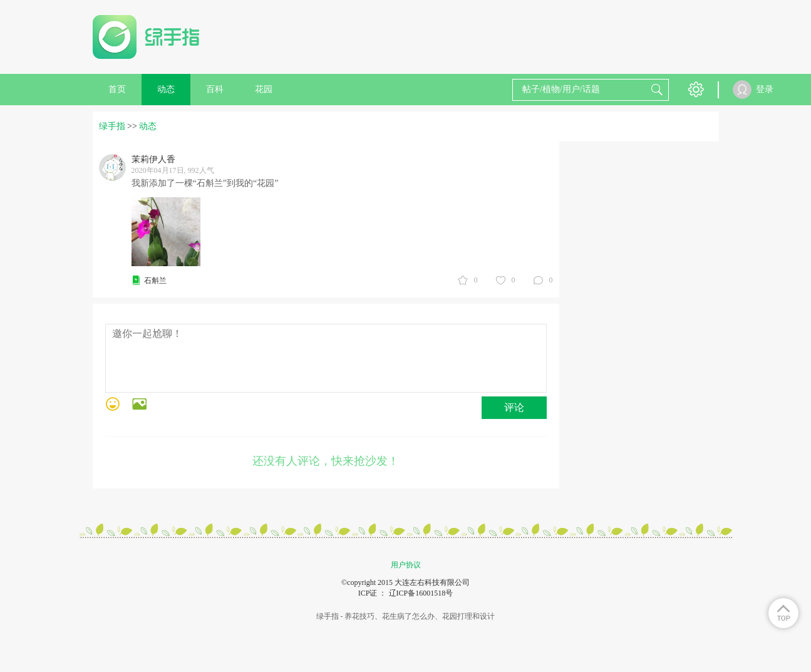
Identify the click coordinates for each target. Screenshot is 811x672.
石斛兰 (155, 281)
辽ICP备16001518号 (421, 593)
